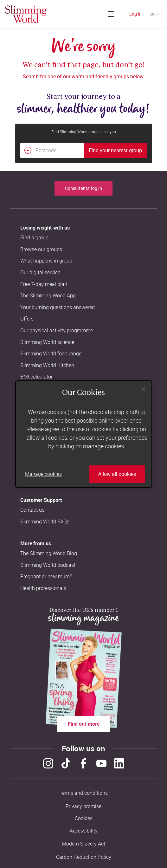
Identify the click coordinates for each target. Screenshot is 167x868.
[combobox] (84, 151)
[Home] (26, 14)
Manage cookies (43, 474)
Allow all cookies (117, 474)
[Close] (143, 389)
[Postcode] (52, 151)
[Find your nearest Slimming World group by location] (28, 150)
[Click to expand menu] (111, 14)
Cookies (84, 818)
